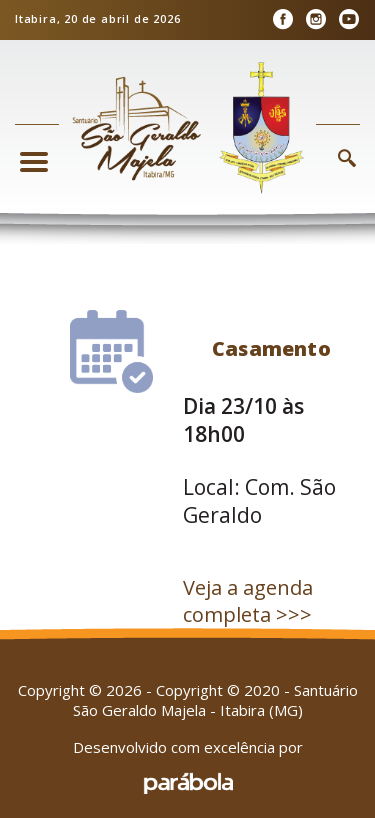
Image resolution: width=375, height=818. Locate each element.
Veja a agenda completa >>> (248, 601)
